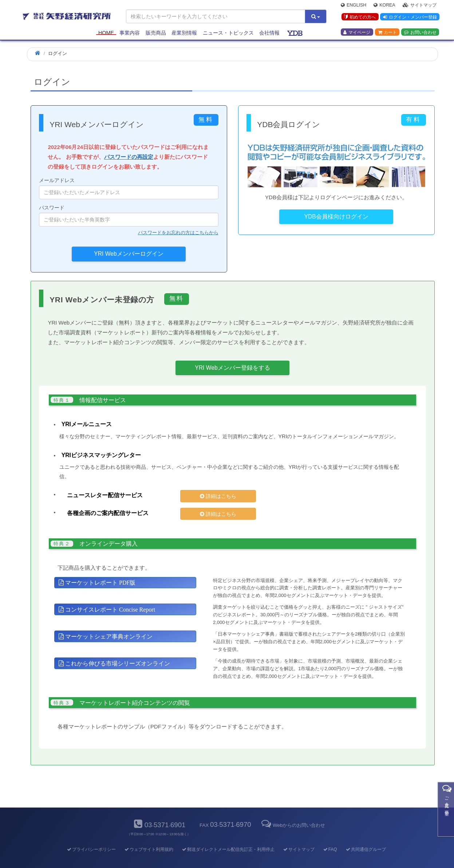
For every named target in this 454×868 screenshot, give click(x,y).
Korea (384, 6)
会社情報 (269, 34)
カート (387, 33)
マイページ (357, 33)
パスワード (129, 216)
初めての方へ (360, 18)
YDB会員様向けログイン (336, 217)
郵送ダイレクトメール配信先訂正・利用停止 (228, 837)
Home (106, 34)
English (354, 6)
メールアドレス (129, 188)
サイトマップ (420, 6)
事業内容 (130, 34)
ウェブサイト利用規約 (148, 837)
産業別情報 (184, 34)
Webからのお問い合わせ (293, 813)
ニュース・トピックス (228, 34)
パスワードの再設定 (129, 157)
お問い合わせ (420, 33)
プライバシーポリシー (91, 837)
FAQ (330, 837)
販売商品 (156, 34)
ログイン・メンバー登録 (410, 18)
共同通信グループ (365, 837)
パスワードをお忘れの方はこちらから (178, 233)
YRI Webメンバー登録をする (232, 368)
